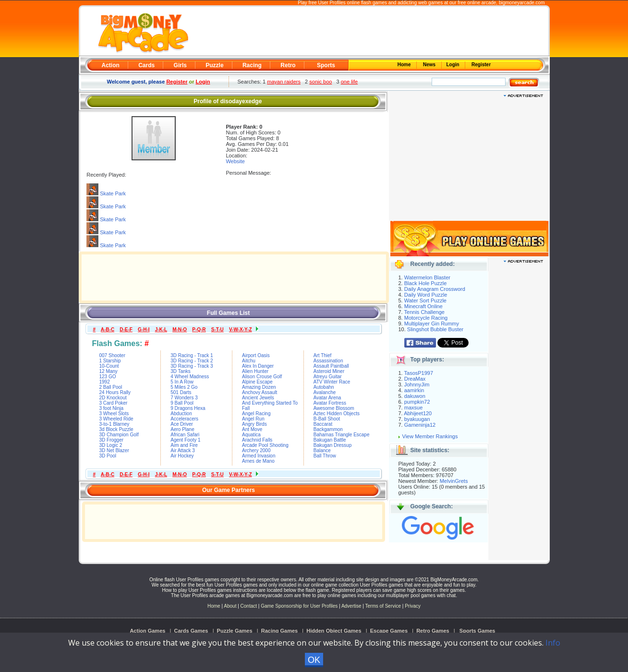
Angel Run (253, 419)
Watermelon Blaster (427, 277)
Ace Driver (182, 424)
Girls (180, 65)
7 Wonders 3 (184, 398)
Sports (326, 65)
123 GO (108, 377)
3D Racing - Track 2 (192, 361)
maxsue (414, 408)
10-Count (109, 366)
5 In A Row (182, 382)
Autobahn (324, 387)
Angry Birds (254, 424)
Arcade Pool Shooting (265, 445)
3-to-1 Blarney (115, 424)
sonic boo (320, 82)
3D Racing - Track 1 (192, 355)
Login (454, 65)
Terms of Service (384, 606)
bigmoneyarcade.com (522, 3)
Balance (322, 450)
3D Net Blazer (114, 450)
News (430, 65)
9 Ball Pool (182, 403)
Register (480, 65)
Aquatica (251, 435)
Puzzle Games (235, 631)
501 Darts (181, 392)
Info (553, 643)
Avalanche (325, 392)
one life (349, 82)
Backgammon (328, 429)
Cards (146, 65)
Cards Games (191, 631)
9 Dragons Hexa (188, 408)
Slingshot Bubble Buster (435, 329)
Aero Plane (182, 429)
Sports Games (477, 631)
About (230, 606)
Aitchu (249, 361)
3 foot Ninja (112, 408)
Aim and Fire (184, 445)
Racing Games (279, 631)
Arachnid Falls (257, 440)
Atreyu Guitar (328, 377)
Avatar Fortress (330, 403)
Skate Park (113, 193)
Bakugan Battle (330, 440)
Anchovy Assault (260, 392)
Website (235, 161)
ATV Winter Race (332, 382)
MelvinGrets (454, 481)
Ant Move (252, 429)
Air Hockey (182, 456)
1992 (105, 382)
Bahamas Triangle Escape (342, 435)
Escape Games (389, 631)
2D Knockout (113, 398)
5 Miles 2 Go (184, 387)
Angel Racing (256, 414)
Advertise (351, 606)
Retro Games (433, 631)
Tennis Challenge (424, 312)
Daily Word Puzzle (426, 295)
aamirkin (414, 390)
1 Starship (110, 361)
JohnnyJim (417, 384)
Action (111, 65)
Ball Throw (325, 456)
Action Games (147, 631)
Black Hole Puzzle (426, 283)
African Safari (185, 435)
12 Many (109, 371)
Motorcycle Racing (426, 318)
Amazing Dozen (259, 387)
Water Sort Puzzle (425, 300)
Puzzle (214, 65)
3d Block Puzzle (116, 429)
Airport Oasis (256, 355)
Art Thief (323, 355)
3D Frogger (112, 440)
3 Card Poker (114, 403)
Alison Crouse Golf (262, 377)
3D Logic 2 (111, 445)
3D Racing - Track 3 (192, 366)
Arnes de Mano (258, 461)
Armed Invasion (259, 456)
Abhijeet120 (418, 413)
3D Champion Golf (119, 435)
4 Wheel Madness (190, 377)
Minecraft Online (423, 306)
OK (314, 660)
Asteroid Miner (329, 371)
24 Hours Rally (115, 392)
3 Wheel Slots (114, 414)
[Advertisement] (368, 32)
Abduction (181, 414)
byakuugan (417, 419)
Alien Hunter (255, 371)
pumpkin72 (417, 402)
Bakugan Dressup (333, 445)
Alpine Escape (257, 382)
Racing (252, 65)
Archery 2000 (256, 450)
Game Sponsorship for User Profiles (299, 606)
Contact (249, 606)
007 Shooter (113, 355)
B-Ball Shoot (327, 419)
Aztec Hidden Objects (337, 414)
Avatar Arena (327, 398)
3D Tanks (181, 371)
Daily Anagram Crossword (435, 289)
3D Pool (108, 456)
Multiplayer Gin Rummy (432, 324)
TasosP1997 (419, 373)
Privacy (413, 606)
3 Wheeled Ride (116, 419)
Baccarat (323, 424)
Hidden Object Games (334, 631)
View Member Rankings (430, 436)
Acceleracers (184, 419)
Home (405, 65)
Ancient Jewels (258, 398)
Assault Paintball (331, 366)
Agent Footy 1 (185, 440)
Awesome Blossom (334, 408)
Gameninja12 (420, 425)
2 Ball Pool (111, 387)
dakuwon (415, 396)
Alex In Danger (258, 366)
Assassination (328, 361)
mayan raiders (284, 82)
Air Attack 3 (183, 450)
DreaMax (415, 379)
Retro (288, 65)
